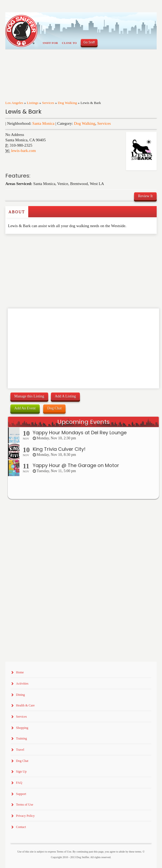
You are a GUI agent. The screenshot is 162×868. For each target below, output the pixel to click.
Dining (20, 695)
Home (20, 672)
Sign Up (21, 771)
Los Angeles (14, 103)
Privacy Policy (25, 816)
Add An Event (25, 408)
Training (21, 738)
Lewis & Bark (23, 112)
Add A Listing (65, 396)
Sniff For (50, 43)
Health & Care (25, 705)
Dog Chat (54, 408)
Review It (145, 196)
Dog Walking (67, 103)
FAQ (19, 783)
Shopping (22, 728)
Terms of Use (25, 805)
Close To (69, 43)
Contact (21, 827)
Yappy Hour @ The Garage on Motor (76, 465)
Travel (20, 750)
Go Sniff (89, 42)
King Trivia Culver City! (59, 449)
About (17, 212)
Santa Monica (43, 123)
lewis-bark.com (24, 151)
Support (21, 794)
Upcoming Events (83, 422)
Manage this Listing (29, 396)
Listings (33, 103)
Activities (22, 684)
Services (48, 103)
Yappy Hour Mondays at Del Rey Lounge (80, 433)
